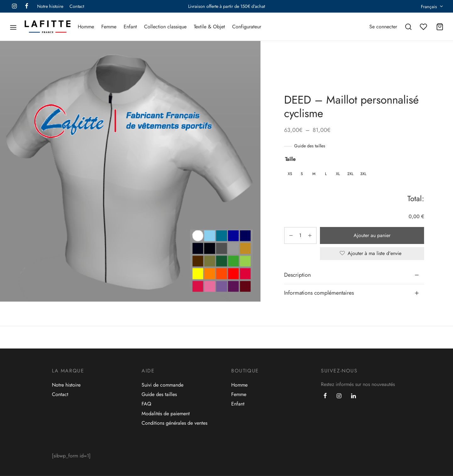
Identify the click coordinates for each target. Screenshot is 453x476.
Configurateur (247, 27)
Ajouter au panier (372, 235)
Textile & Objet (209, 27)
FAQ (146, 404)
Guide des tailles (310, 146)
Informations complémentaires (319, 293)
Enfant (130, 27)
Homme (86, 27)
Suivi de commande (162, 385)
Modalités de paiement (166, 414)
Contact (77, 6)
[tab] (354, 275)
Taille (290, 159)
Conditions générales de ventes (174, 423)
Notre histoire (50, 6)
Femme (109, 27)
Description (297, 275)
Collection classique (165, 27)
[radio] (290, 174)
